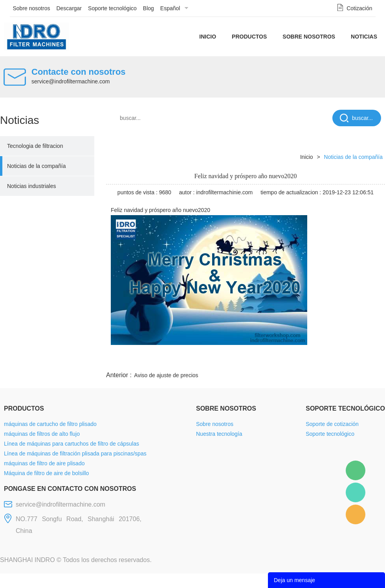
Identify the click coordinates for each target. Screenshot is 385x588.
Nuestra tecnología (219, 434)
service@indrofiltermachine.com (71, 81)
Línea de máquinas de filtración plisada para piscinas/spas (75, 453)
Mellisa (356, 492)
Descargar (69, 8)
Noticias (364, 37)
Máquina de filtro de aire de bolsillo (46, 473)
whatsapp (308, 360)
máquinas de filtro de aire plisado (44, 463)
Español (170, 8)
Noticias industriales (32, 186)
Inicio (208, 37)
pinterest (329, 360)
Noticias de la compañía (36, 166)
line (266, 360)
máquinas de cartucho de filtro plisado (50, 424)
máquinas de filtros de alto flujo (42, 434)
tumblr (350, 360)
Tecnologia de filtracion (35, 146)
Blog (148, 8)
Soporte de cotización (332, 424)
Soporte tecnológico (112, 8)
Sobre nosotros (32, 8)
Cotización (359, 8)
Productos (249, 37)
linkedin (371, 360)
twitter (286, 360)
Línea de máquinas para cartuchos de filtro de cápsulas (71, 444)
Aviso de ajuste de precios (166, 375)
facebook (244, 360)
